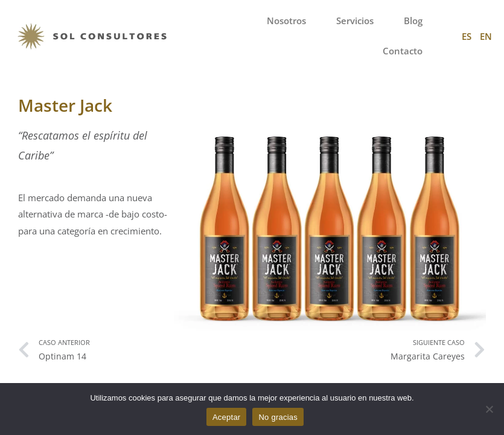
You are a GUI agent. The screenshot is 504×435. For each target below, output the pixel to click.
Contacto (403, 51)
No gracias (278, 417)
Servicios (355, 21)
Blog (413, 21)
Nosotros (286, 21)
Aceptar (227, 417)
